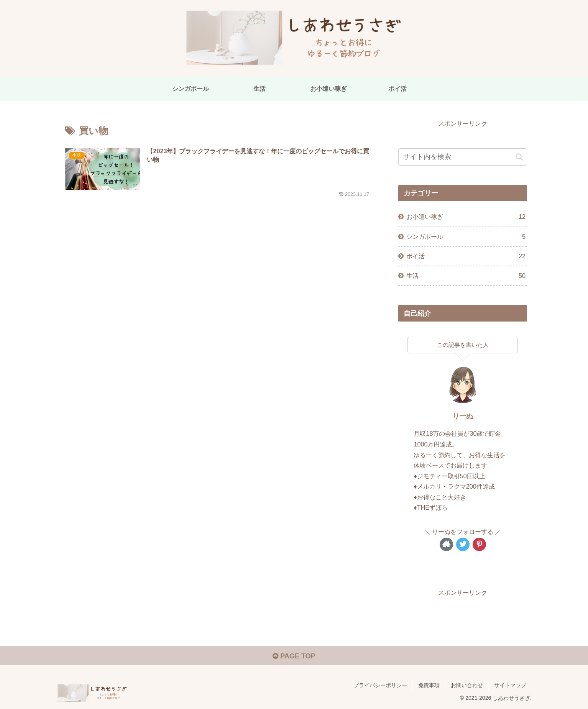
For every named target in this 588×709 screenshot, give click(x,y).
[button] (519, 157)
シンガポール (466, 237)
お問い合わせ (467, 685)
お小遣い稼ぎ (466, 217)
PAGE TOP (294, 656)
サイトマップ (510, 685)
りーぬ (463, 416)
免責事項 (429, 685)
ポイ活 (466, 256)
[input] (463, 157)
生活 (466, 276)
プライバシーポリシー (380, 685)
